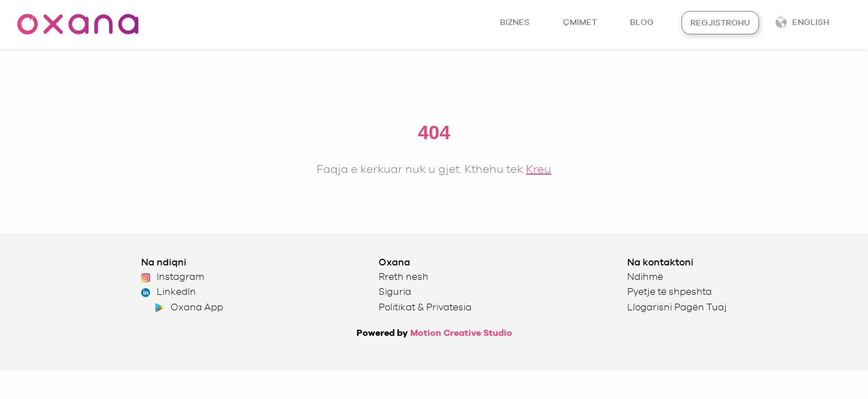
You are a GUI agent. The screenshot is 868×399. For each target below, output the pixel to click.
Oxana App (188, 307)
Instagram (173, 277)
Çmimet (580, 22)
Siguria (395, 291)
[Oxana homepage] (77, 24)
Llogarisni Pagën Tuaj (677, 307)
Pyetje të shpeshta (670, 291)
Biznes (515, 22)
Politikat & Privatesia (425, 307)
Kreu (539, 169)
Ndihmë (645, 277)
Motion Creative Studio (461, 333)
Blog (642, 22)
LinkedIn (169, 291)
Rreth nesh (404, 277)
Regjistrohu (720, 22)
